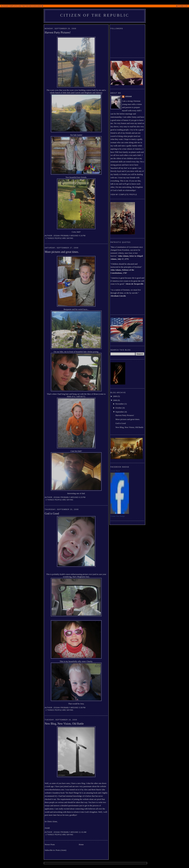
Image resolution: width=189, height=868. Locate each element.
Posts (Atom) (61, 850)
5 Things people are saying (59, 238)
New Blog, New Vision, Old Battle (64, 724)
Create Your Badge (118, 516)
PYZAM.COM (183, 6)
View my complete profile (124, 195)
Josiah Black (115, 471)
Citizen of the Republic (95, 15)
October (119, 408)
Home (81, 844)
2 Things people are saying (59, 710)
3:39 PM (82, 708)
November (120, 404)
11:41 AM (83, 832)
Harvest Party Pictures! (58, 33)
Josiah (128, 97)
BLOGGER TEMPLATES (9, 6)
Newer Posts (50, 844)
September (120, 412)
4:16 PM (82, 236)
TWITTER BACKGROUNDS (32, 6)
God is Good (52, 514)
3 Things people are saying (59, 500)
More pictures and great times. (62, 252)
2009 (115, 396)
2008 (115, 400)
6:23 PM (82, 497)
